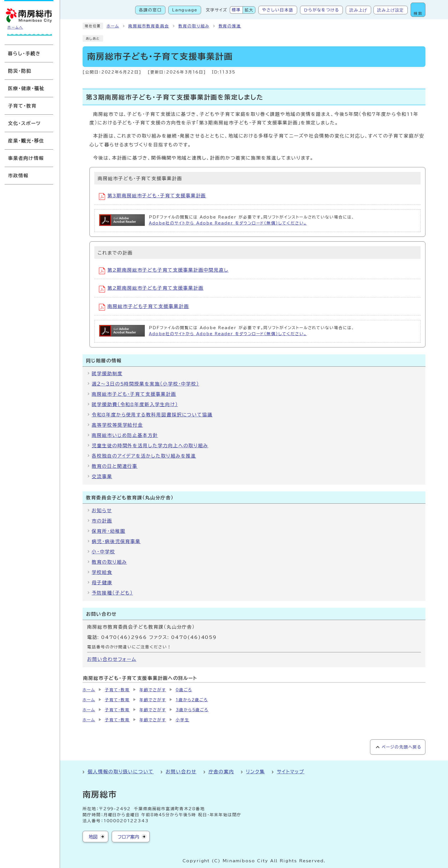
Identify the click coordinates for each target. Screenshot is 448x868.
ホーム (113, 26)
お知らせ (102, 511)
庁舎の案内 (221, 772)
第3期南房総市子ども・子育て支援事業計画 (152, 196)
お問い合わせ (181, 772)
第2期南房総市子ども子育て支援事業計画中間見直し (164, 271)
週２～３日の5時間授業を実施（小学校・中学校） (145, 384)
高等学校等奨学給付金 (117, 425)
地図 (93, 837)
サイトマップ (291, 772)
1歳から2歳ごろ (192, 700)
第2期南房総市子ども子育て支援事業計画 (151, 289)
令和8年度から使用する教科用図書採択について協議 (152, 415)
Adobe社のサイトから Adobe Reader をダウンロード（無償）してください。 (228, 223)
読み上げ (358, 10)
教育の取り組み (194, 26)
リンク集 (255, 772)
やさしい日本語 (278, 10)
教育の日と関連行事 (115, 466)
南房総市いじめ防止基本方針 (125, 435)
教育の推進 (230, 26)
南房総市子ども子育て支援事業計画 (144, 307)
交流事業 (102, 476)
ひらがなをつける (321, 10)
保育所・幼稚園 (108, 531)
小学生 (183, 720)
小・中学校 (103, 552)
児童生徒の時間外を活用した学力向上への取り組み (150, 446)
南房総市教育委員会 (149, 26)
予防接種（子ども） (112, 593)
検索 (418, 14)
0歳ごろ (184, 690)
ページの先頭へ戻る (402, 747)
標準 (236, 10)
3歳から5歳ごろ (192, 710)
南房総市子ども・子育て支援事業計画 (134, 394)
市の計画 (102, 521)
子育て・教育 (117, 690)
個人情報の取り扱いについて (121, 772)
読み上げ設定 (391, 10)
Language (185, 10)
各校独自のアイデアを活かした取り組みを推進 (144, 456)
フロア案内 (128, 837)
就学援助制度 (107, 374)
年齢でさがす (153, 690)
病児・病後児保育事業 (116, 541)
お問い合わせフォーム (112, 659)
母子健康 (102, 583)
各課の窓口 (150, 10)
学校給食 (102, 572)
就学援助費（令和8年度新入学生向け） (135, 404)
